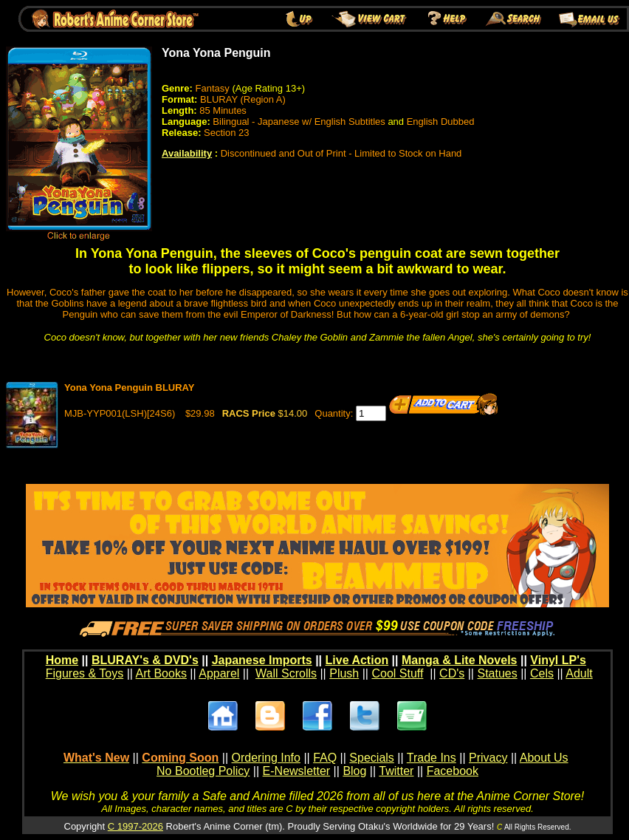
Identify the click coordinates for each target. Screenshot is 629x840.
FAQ (325, 758)
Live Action (357, 660)
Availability (187, 153)
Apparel (219, 673)
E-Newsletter (297, 771)
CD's (452, 673)
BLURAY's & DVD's (145, 660)
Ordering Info (266, 758)
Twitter (396, 771)
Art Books (161, 673)
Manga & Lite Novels (459, 660)
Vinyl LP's (558, 660)
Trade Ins (432, 758)
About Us (544, 758)
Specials (371, 758)
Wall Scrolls (286, 673)
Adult (579, 673)
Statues (497, 673)
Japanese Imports (262, 660)
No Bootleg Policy (203, 771)
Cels (542, 673)
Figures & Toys (85, 673)
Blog (354, 771)
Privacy (488, 758)
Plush (344, 673)
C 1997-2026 (135, 826)
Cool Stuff (397, 673)
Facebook (453, 771)
